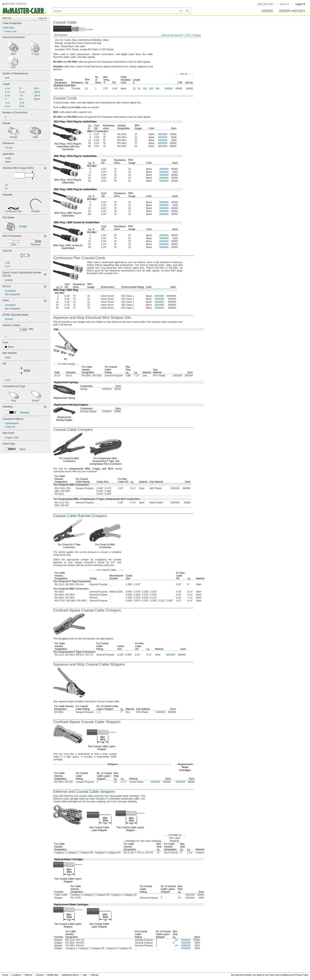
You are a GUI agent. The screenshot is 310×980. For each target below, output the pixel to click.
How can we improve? (172, 35)
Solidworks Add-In (70, 975)
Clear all (43, 18)
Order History (292, 11)
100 (145, 89)
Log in (300, 4)
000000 (169, 89)
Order (267, 11)
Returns (29, 975)
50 (139, 89)
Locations (17, 975)
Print (188, 35)
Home (5, 975)
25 (134, 89)
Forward (197, 35)
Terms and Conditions (280, 975)
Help (85, 975)
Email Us (284, 4)
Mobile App (53, 975)
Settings (95, 975)
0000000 (163, 134)
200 (151, 89)
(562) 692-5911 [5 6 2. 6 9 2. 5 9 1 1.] (266, 4)
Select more (11, 31)
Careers (40, 975)
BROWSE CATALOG (16, 4)
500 (157, 89)
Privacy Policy (302, 975)
